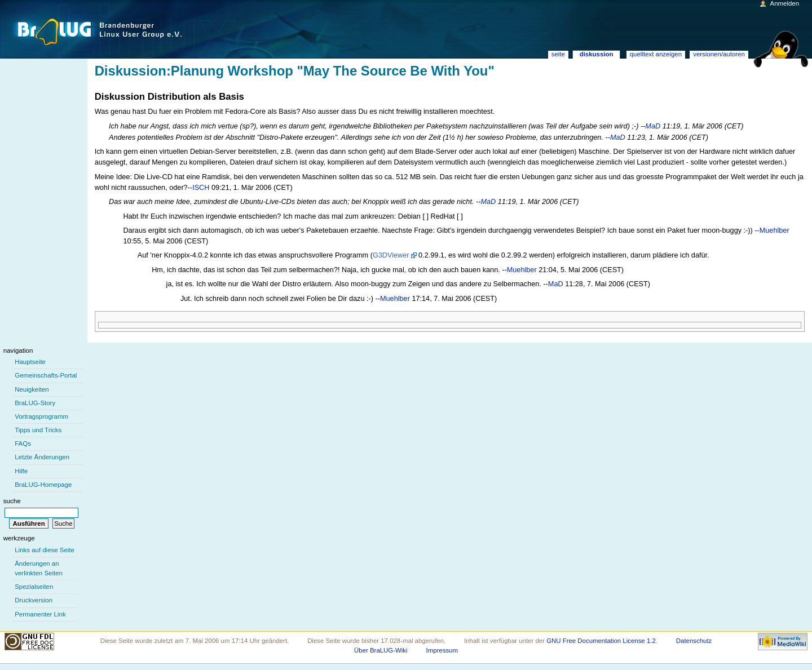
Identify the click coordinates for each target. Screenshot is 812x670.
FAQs (23, 443)
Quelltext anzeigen (656, 54)
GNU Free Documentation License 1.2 (601, 641)
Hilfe (21, 471)
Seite (558, 54)
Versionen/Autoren (719, 54)
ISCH (201, 188)
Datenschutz (694, 641)
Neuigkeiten (32, 389)
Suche (12, 501)
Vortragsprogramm (41, 416)
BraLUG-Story (35, 403)
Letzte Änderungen (42, 457)
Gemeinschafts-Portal (46, 375)
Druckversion (34, 600)
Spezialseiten (34, 587)
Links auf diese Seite (45, 550)
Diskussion (597, 54)
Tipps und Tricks (38, 430)
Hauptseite (30, 362)
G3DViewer (391, 255)
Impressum (442, 650)
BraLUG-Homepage (43, 485)
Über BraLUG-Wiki (381, 650)
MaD (653, 126)
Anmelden (785, 3)
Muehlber (775, 230)
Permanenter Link (40, 614)
